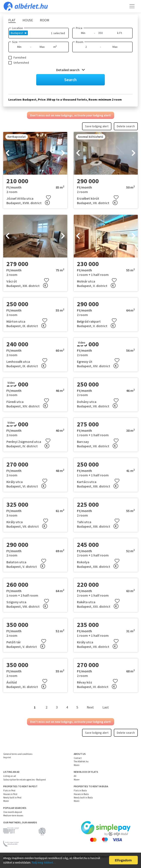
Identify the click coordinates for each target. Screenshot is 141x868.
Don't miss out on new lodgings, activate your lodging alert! (71, 115)
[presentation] (7, 153)
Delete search (126, 126)
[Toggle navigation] (132, 6)
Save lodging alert (97, 126)
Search (70, 80)
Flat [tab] (12, 20)
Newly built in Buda (83, 798)
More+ (77, 765)
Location (17, 28)
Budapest (19, 33)
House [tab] (28, 20)
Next (90, 707)
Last (106, 707)
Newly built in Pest (12, 798)
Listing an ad (10, 776)
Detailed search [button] (70, 70)
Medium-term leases (13, 815)
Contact (78, 758)
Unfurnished (21, 63)
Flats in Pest (9, 790)
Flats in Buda (80, 790)
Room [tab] (45, 20)
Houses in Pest (10, 794)
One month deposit (13, 812)
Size (15, 42)
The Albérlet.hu (81, 761)
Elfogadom (123, 860)
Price (79, 28)
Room (80, 42)
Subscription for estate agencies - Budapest (25, 780)
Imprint (7, 757)
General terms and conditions (18, 754)
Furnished (20, 57)
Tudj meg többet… (44, 862)
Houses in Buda (81, 794)
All (75, 776)
